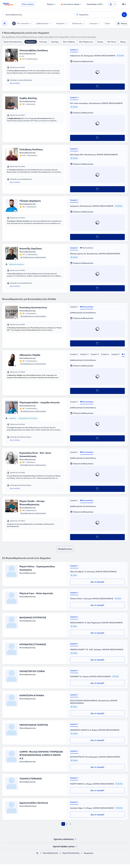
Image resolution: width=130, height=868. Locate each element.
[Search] (124, 15)
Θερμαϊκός (31, 42)
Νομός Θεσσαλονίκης (13, 42)
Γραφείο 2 (84, 354)
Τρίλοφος (55, 42)
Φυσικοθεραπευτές (50, 857)
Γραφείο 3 (95, 354)
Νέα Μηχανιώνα (86, 42)
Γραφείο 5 (116, 354)
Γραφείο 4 (105, 354)
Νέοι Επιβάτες (69, 42)
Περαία (100, 42)
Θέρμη (123, 42)
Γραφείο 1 (74, 50)
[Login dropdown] (112, 4)
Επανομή (43, 42)
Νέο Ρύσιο (112, 42)
